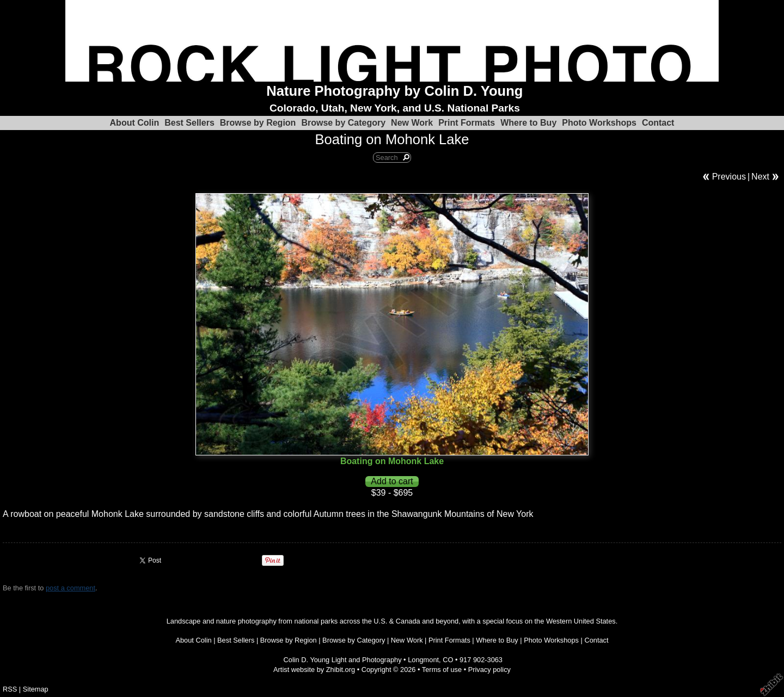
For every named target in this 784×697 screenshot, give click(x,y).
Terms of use (442, 670)
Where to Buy (528, 123)
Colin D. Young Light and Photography (343, 660)
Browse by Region (258, 123)
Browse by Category (343, 123)
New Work (412, 123)
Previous (729, 177)
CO (448, 660)
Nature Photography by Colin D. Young (394, 91)
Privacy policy (489, 670)
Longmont (423, 660)
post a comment (71, 588)
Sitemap (36, 689)
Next (760, 177)
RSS (10, 689)
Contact (658, 123)
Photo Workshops (599, 123)
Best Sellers (189, 123)
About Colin (135, 123)
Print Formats (467, 123)
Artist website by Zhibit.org (314, 670)
